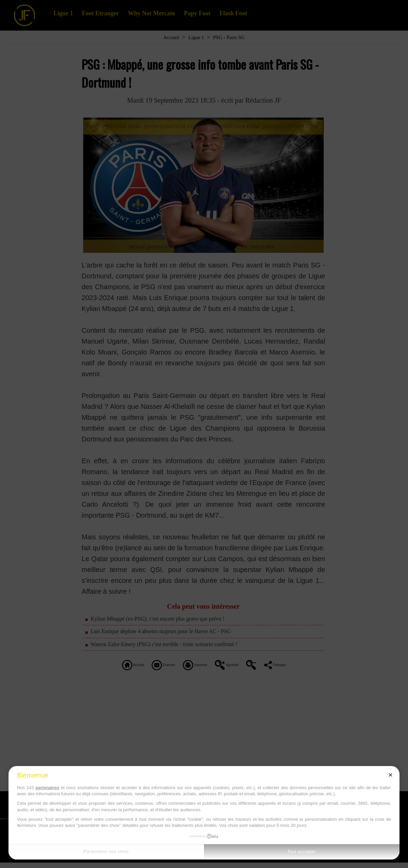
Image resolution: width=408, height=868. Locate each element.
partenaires (47, 788)
